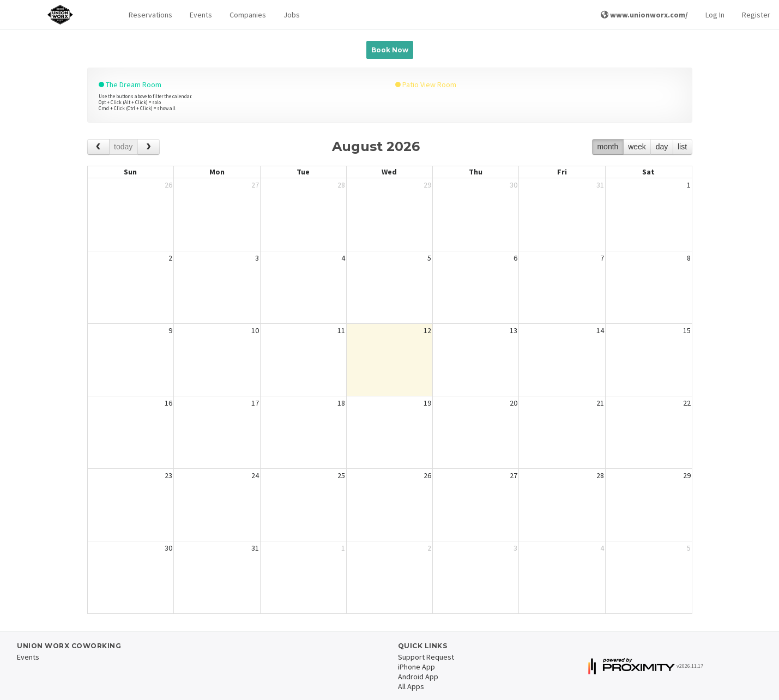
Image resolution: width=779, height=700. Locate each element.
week (637, 147)
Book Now (390, 50)
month (608, 147)
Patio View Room (426, 85)
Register (756, 15)
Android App (418, 677)
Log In (715, 15)
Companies (248, 15)
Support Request (426, 657)
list (682, 147)
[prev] (98, 147)
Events (201, 15)
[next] (149, 147)
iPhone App (416, 667)
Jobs (292, 15)
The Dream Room (130, 85)
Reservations (150, 15)
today (123, 147)
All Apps (411, 686)
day (662, 147)
